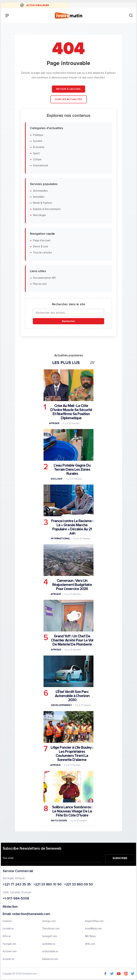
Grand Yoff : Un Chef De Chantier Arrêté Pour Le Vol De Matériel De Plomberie (72, 640)
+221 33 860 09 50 (79, 884)
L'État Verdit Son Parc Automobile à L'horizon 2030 (72, 696)
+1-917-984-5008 (16, 899)
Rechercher (68, 321)
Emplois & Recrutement (47, 209)
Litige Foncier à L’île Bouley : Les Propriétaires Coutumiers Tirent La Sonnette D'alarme (72, 753)
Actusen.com (10, 952)
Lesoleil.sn (8, 929)
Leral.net (7, 921)
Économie (39, 147)
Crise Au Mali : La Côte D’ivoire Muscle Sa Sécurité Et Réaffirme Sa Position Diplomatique (71, 412)
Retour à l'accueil (68, 89)
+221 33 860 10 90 (47, 884)
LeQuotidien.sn (50, 952)
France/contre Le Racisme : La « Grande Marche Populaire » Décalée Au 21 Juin (72, 527)
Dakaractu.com (50, 959)
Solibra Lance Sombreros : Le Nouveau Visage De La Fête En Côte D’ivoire (72, 811)
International (40, 166)
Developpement (61, 705)
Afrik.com (90, 944)
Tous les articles (42, 253)
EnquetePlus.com (94, 921)
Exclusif (57, 479)
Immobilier (39, 197)
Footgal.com (9, 944)
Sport (36, 153)
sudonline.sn (49, 944)
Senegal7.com (50, 936)
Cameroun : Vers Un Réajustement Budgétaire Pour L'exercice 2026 (72, 585)
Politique (38, 135)
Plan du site (40, 284)
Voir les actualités (68, 99)
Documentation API (44, 278)
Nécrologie (40, 215)
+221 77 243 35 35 (17, 884)
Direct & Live (40, 247)
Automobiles (40, 191)
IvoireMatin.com (93, 929)
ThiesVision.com (51, 929)
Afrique (54, 423)
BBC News (90, 936)
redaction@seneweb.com (31, 914)
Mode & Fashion (43, 203)
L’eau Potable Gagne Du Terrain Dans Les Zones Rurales (72, 470)
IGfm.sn (7, 936)
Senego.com (49, 921)
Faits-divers (59, 820)
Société (38, 141)
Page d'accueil (42, 240)
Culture (37, 159)
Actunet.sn (8, 959)
